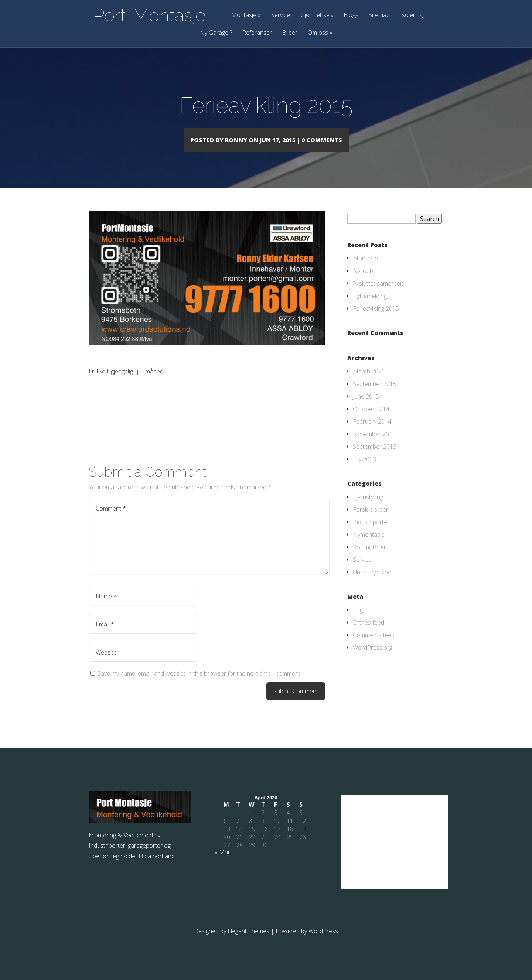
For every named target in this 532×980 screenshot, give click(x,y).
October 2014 (371, 420)
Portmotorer (369, 558)
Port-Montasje (149, 15)
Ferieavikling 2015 (376, 319)
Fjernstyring (368, 508)
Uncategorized (372, 583)
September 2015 (375, 395)
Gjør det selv (317, 15)
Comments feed (374, 646)
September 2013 (375, 457)
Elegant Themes (248, 942)
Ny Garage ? (216, 33)
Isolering (411, 15)
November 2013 (374, 445)
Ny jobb (363, 281)
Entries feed (369, 633)
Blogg (351, 15)
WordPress (323, 942)
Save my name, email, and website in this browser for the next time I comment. (199, 684)
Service (281, 15)
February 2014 (372, 432)
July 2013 (364, 470)
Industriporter (371, 533)
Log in (361, 621)
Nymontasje (369, 545)
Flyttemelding (370, 307)
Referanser (257, 33)
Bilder (290, 33)
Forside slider (371, 520)
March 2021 (369, 382)
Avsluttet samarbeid (379, 294)
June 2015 (366, 407)
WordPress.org (373, 658)
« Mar (222, 863)
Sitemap (379, 15)
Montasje (246, 15)
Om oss (320, 33)
